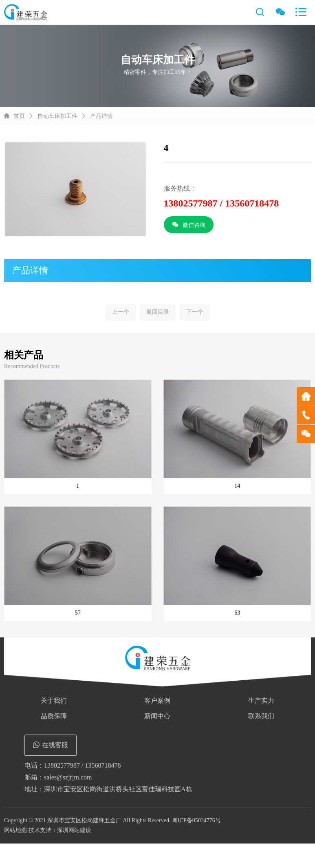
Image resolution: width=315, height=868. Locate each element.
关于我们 (54, 700)
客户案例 (157, 700)
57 (78, 613)
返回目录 (158, 320)
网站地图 (15, 830)
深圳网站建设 (74, 830)
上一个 (121, 320)
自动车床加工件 (57, 116)
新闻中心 (157, 716)
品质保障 (54, 716)
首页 (19, 116)
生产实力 (261, 700)
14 (237, 486)
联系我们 (261, 716)
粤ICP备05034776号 (196, 820)
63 (237, 613)
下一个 (195, 320)
